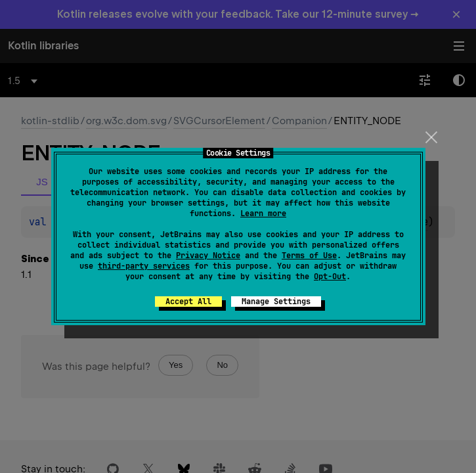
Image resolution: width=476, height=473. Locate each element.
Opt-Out (330, 277)
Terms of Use (309, 256)
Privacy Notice (208, 256)
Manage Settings (276, 302)
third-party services (144, 266)
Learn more (263, 214)
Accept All (188, 302)
